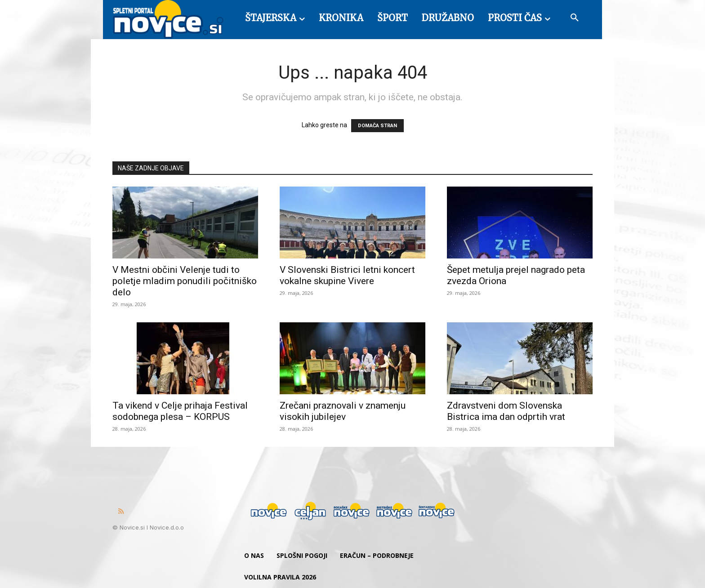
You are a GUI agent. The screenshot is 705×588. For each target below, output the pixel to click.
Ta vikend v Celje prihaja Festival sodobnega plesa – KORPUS (180, 411)
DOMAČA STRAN (377, 126)
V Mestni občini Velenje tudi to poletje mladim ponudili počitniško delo (185, 281)
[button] (575, 18)
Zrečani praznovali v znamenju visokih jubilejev (343, 411)
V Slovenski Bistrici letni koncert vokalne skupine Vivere (347, 275)
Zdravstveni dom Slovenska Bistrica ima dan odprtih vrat (506, 411)
